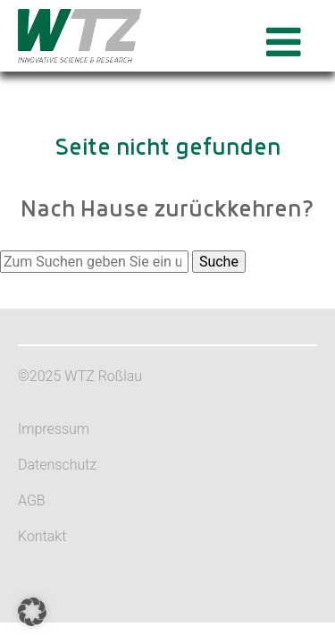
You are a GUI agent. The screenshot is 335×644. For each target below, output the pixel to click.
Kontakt (42, 536)
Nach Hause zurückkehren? (167, 210)
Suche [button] (219, 262)
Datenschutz (57, 465)
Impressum (54, 429)
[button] (32, 612)
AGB (32, 500)
